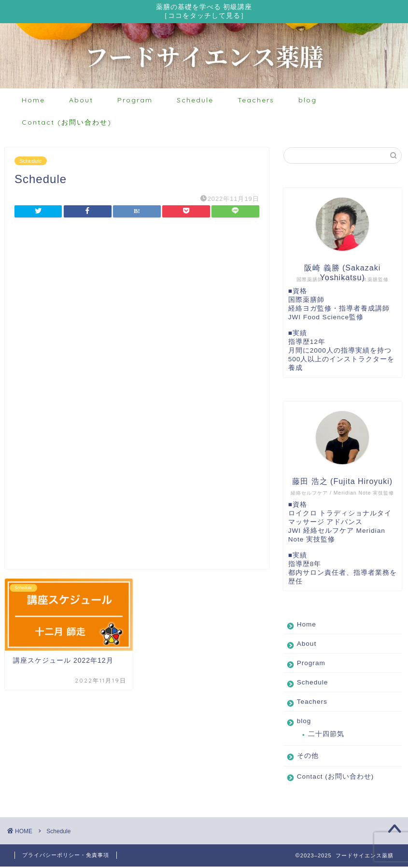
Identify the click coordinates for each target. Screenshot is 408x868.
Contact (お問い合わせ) (67, 124)
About (81, 101)
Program (135, 101)
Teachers (256, 101)
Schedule (195, 101)
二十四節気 (326, 735)
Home (33, 101)
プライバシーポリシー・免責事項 (66, 856)
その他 (308, 757)
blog (308, 101)
